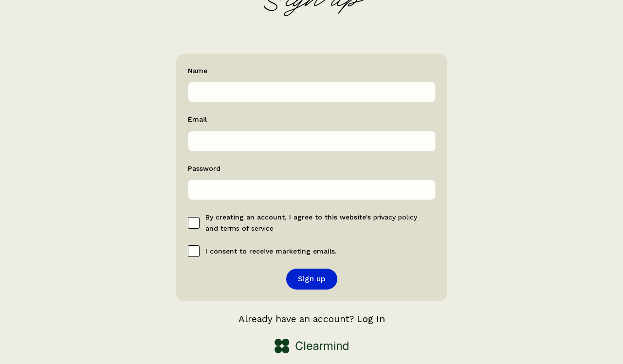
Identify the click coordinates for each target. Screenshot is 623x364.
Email (197, 119)
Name (198, 71)
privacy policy (395, 217)
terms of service (247, 228)
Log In (371, 319)
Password (204, 168)
